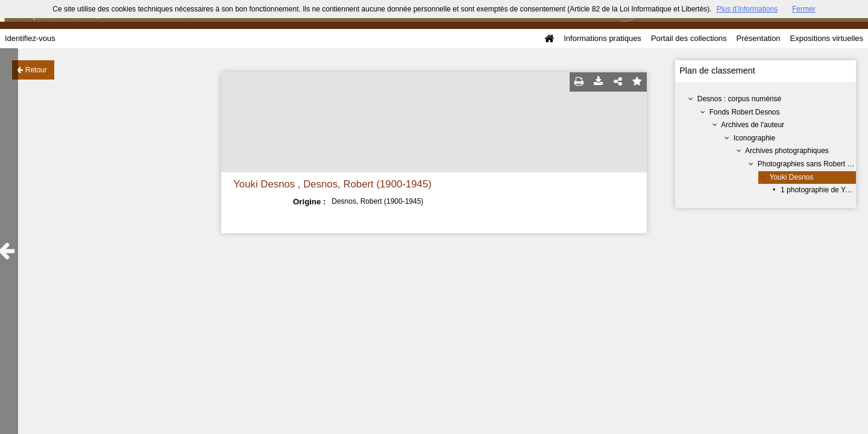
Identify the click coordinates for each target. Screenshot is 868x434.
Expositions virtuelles (827, 38)
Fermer (804, 9)
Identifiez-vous (30, 38)
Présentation (759, 38)
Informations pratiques (602, 38)
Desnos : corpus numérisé (739, 99)
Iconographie (754, 138)
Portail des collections (689, 38)
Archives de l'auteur (753, 125)
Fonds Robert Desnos (745, 112)
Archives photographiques (787, 151)
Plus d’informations (747, 9)
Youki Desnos (792, 177)
